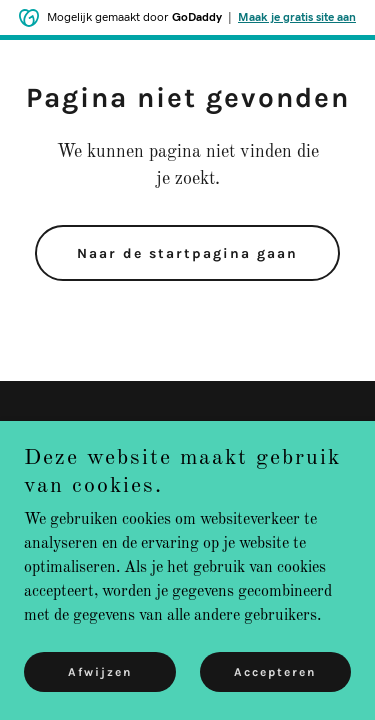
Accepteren (275, 672)
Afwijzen (100, 672)
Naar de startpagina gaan (187, 253)
